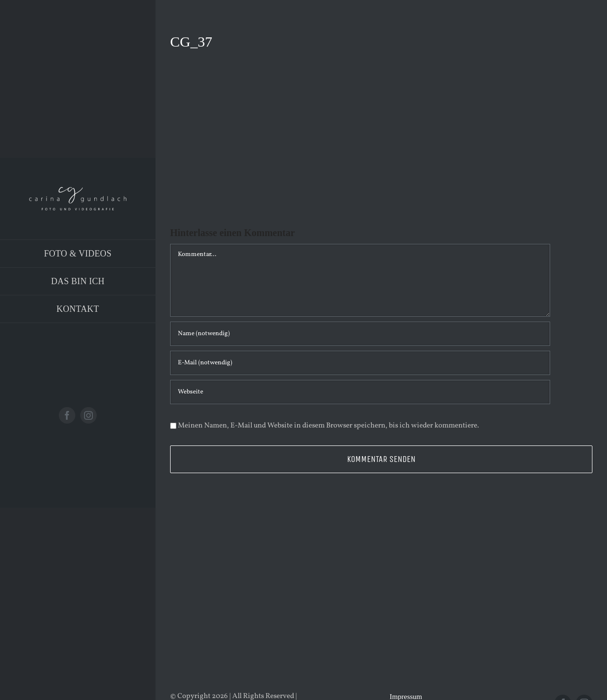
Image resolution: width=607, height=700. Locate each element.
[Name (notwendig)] (360, 334)
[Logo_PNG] (78, 191)
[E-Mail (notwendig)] (360, 363)
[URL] (360, 392)
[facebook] (67, 415)
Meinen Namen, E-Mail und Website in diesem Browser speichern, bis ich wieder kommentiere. (329, 426)
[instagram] (88, 415)
